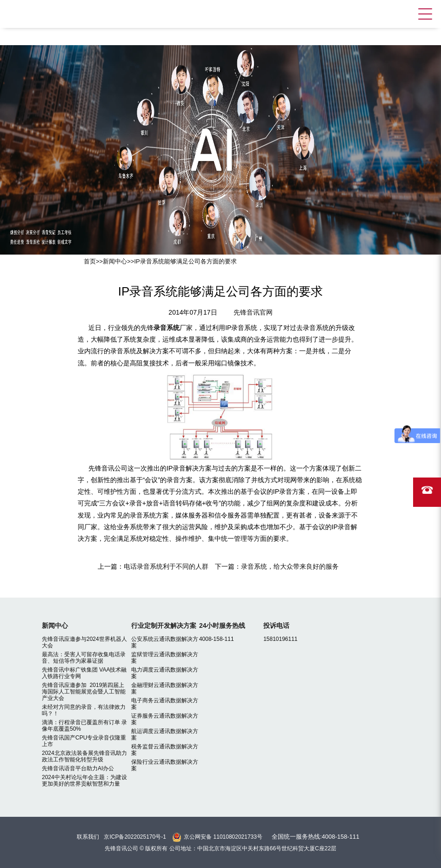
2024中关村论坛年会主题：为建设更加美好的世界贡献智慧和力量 (84, 781)
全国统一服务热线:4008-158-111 (316, 837)
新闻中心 (115, 261)
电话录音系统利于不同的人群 (166, 566)
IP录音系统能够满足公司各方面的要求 (185, 261)
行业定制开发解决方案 (164, 626)
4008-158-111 (217, 639)
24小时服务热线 (222, 626)
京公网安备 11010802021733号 (223, 837)
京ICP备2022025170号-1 (135, 837)
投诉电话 (276, 626)
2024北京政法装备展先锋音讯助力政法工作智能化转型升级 (84, 756)
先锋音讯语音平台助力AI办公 (78, 768)
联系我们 (88, 837)
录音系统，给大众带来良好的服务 (290, 566)
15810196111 (280, 639)
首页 (90, 261)
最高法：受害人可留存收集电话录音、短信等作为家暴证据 (84, 658)
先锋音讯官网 (253, 312)
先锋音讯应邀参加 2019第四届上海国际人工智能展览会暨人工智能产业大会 (84, 692)
